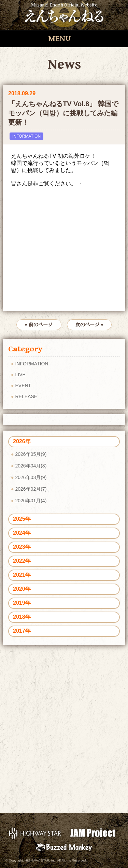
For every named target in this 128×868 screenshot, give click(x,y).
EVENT (23, 386)
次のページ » (89, 324)
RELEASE (26, 396)
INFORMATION (26, 136)
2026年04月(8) (31, 466)
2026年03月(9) (31, 477)
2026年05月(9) (31, 454)
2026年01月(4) (31, 501)
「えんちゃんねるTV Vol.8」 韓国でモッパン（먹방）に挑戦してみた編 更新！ (63, 113)
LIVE (20, 375)
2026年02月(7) (31, 489)
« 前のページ (39, 324)
